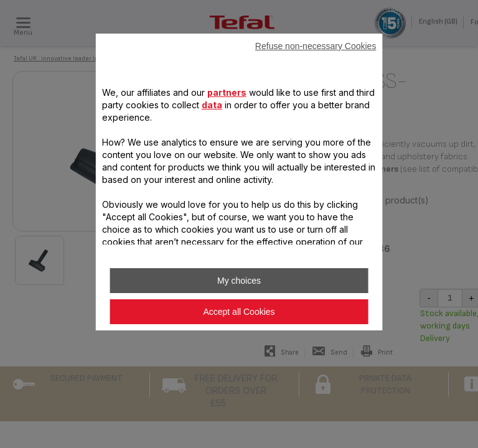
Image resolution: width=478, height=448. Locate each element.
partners (227, 92)
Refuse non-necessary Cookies (316, 46)
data (212, 105)
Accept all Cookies (239, 312)
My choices (239, 281)
